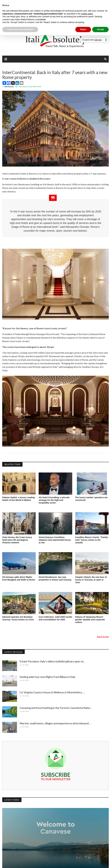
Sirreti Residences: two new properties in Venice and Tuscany (55, 578)
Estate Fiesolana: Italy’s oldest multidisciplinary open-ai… (53, 661)
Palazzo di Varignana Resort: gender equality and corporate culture (90, 620)
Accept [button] (100, 29)
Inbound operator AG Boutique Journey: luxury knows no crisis (18, 618)
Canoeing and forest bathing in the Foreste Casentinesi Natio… (56, 708)
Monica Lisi (9, 87)
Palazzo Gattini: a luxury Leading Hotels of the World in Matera (18, 499)
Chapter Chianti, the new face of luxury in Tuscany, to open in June (91, 580)
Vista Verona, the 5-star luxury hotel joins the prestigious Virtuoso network (17, 540)
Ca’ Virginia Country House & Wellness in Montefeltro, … (53, 692)
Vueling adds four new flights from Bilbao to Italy (48, 677)
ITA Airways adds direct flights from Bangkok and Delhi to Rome (19, 578)
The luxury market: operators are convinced (91, 499)
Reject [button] (83, 29)
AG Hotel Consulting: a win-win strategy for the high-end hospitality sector (54, 500)
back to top (103, 636)
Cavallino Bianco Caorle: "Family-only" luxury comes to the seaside (92, 540)
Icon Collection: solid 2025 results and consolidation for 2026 (55, 618)
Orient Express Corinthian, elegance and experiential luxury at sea (55, 540)
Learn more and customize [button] (20, 29)
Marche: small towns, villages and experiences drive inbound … (56, 723)
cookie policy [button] (87, 14)
